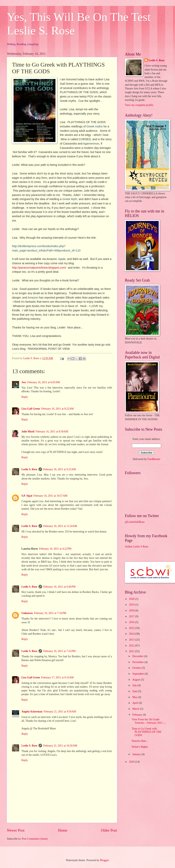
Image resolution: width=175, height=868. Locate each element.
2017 (132, 616)
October (137, 668)
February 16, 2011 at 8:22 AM (57, 409)
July (135, 685)
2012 (132, 646)
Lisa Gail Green (31, 409)
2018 (132, 611)
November (138, 662)
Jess (24, 382)
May (135, 697)
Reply (25, 397)
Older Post (109, 830)
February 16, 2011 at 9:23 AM (60, 469)
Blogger (104, 860)
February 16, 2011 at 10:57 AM (50, 496)
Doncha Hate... (140, 741)
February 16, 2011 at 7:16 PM (50, 613)
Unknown (27, 613)
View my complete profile (139, 105)
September (138, 674)
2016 (132, 622)
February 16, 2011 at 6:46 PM (59, 587)
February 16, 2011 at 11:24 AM (60, 526)
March (136, 709)
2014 (132, 634)
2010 (132, 762)
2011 (132, 651)
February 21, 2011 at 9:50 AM (60, 712)
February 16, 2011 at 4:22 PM (55, 549)
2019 (132, 605)
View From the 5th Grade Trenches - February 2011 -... (149, 721)
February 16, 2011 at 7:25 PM (59, 651)
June (135, 691)
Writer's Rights (140, 747)
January (137, 754)
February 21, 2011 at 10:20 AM (60, 746)
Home (63, 830)
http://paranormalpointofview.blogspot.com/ (39, 268)
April (136, 703)
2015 (132, 628)
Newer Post (16, 830)
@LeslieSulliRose (135, 522)
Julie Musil (28, 432)
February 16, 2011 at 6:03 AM (44, 382)
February (138, 715)
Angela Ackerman (32, 712)
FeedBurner (154, 459)
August (137, 680)
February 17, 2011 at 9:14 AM (57, 677)
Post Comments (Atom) (35, 839)
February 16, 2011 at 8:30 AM (52, 432)
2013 (132, 640)
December (138, 656)
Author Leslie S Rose (136, 547)
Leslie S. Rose (29, 469)
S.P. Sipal (27, 496)
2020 (132, 599)
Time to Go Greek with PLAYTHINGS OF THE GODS (146, 732)
